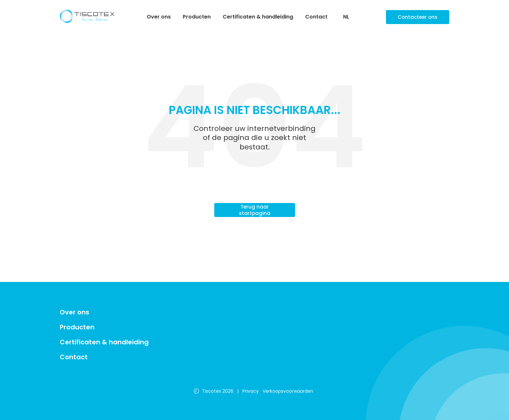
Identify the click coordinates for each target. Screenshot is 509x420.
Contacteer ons (418, 17)
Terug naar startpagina (255, 210)
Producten (197, 17)
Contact (316, 17)
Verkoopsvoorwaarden (288, 391)
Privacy (251, 391)
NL (346, 17)
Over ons (159, 17)
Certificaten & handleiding (258, 17)
